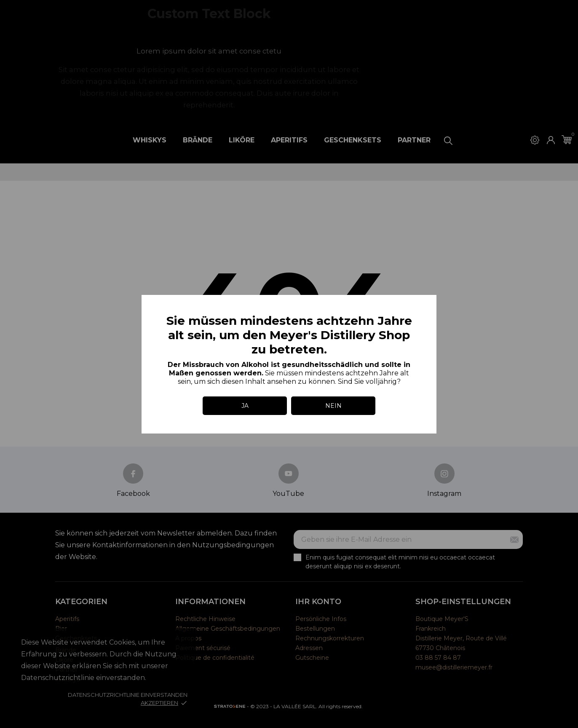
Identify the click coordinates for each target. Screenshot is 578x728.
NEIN (333, 406)
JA (245, 406)
